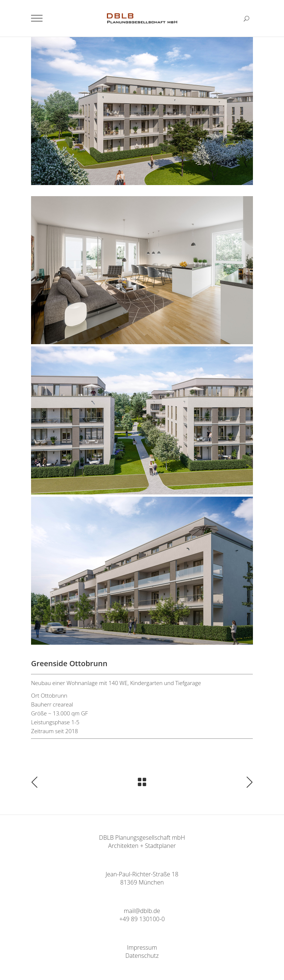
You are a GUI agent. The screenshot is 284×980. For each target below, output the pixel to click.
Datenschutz (142, 956)
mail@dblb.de (142, 911)
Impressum (142, 947)
